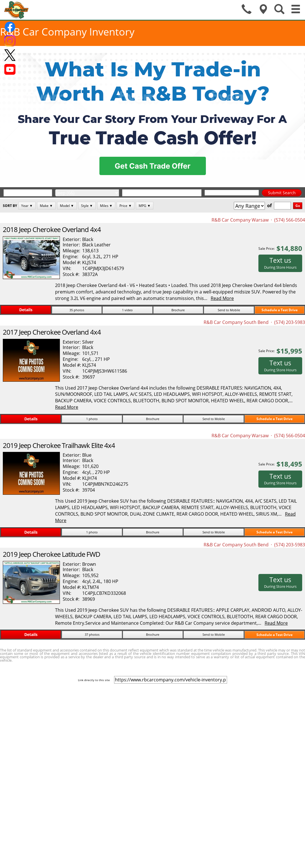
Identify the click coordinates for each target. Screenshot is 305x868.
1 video (127, 310)
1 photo (92, 419)
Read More (222, 298)
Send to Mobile (229, 310)
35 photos (77, 310)
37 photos (92, 634)
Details (26, 310)
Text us (280, 263)
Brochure (178, 310)
